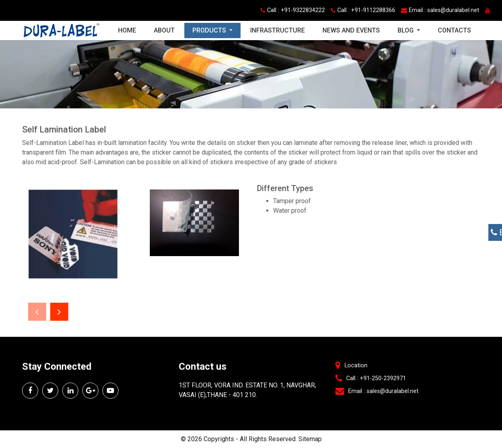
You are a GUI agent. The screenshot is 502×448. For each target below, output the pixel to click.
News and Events (351, 30)
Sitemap (310, 439)
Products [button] (210, 30)
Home (131, 30)
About (164, 30)
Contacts (454, 30)
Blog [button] (406, 30)
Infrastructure (278, 30)
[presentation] (37, 312)
